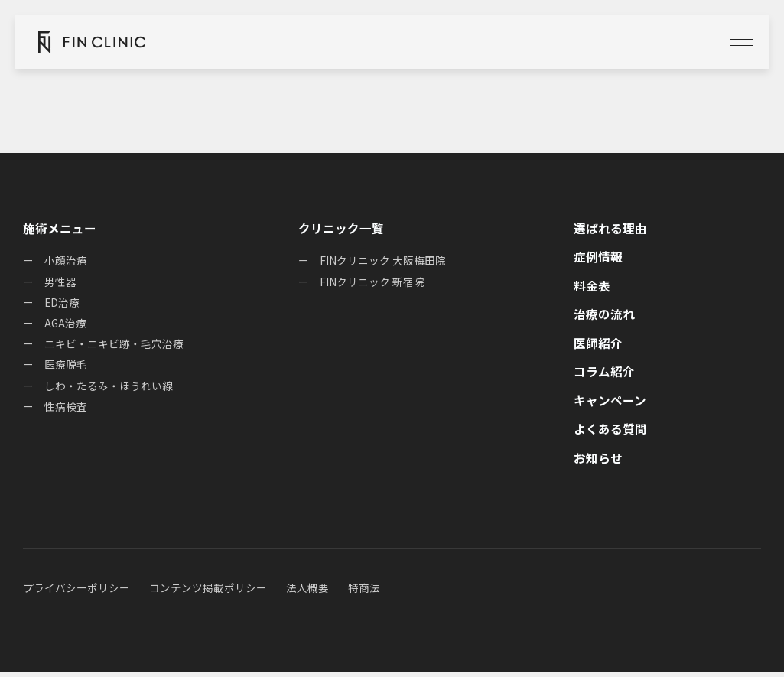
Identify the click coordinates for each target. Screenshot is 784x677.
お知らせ (598, 464)
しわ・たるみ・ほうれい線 (109, 390)
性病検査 (66, 412)
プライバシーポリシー (76, 594)
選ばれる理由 (610, 229)
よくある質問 (610, 435)
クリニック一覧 (341, 229)
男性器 (60, 283)
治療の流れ (604, 317)
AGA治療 (66, 326)
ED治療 (62, 304)
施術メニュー (60, 229)
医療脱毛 (66, 369)
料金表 (592, 288)
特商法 (364, 594)
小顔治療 (66, 262)
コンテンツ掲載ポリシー (208, 594)
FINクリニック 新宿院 (372, 283)
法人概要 (307, 594)
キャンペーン (610, 405)
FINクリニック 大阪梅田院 (383, 262)
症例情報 (598, 258)
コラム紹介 (604, 376)
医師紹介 (598, 347)
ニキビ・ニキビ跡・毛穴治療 (114, 347)
